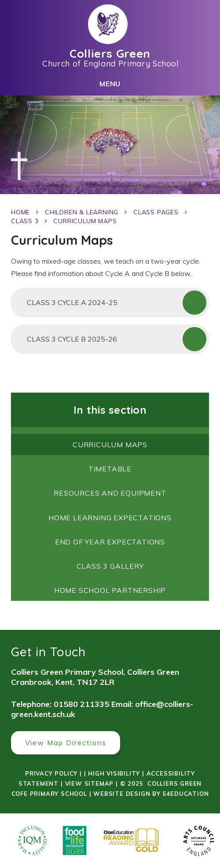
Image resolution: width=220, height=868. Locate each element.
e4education (186, 794)
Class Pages (156, 212)
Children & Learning (82, 212)
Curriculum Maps (85, 221)
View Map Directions (66, 743)
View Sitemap (90, 783)
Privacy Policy (51, 773)
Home (20, 212)
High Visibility (114, 773)
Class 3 (25, 221)
